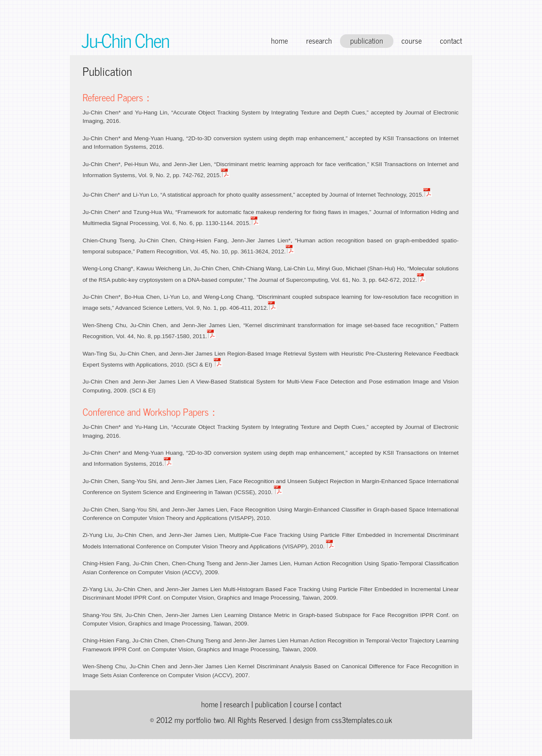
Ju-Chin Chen (125, 40)
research (319, 40)
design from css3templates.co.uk (343, 720)
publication (367, 40)
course (412, 40)
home (279, 40)
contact (451, 40)
